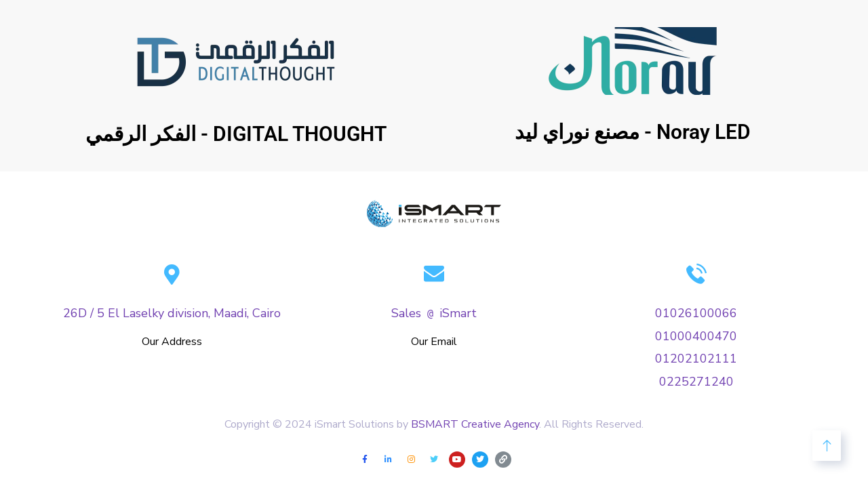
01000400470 (696, 336)
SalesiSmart (434, 313)
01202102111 (696, 359)
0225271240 (696, 382)
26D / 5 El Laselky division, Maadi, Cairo (172, 313)
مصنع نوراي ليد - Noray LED (633, 132)
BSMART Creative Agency (474, 424)
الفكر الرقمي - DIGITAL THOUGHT (236, 134)
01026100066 (696, 313)
